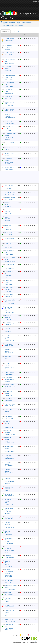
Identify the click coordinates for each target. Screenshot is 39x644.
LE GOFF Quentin (10, 605)
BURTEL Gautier (9, 385)
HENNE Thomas (9, 109)
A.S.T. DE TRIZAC (10, 621)
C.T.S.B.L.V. (8, 155)
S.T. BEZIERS (9, 93)
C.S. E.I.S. (8, 144)
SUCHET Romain (10, 593)
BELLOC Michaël (10, 238)
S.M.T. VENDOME (10, 413)
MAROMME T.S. (9, 360)
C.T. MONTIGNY (9, 418)
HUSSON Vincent (10, 399)
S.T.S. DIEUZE (9, 111)
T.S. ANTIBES (9, 169)
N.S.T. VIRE (8, 98)
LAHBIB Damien (9, 53)
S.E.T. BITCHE (9, 54)
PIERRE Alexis (9, 203)
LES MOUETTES (10, 194)
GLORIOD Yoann (10, 83)
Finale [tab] (14, 31)
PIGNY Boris (8, 46)
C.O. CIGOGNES (10, 496)
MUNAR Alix (8, 121)
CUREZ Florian (9, 316)
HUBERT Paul (9, 272)
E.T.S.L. (7, 150)
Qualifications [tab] (5, 31)
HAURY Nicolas (9, 372)
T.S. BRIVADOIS (9, 341)
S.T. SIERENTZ (9, 401)
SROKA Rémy (9, 288)
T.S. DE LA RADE (10, 434)
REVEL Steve (9, 417)
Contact (35, 635)
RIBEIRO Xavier (9, 143)
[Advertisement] (18, 177)
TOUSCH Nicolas (10, 233)
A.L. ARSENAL (9, 374)
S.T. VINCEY (8, 247)
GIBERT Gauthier (10, 60)
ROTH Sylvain (9, 185)
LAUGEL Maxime (10, 39)
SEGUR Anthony (9, 167)
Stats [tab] (20, 31)
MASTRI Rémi (9, 556)
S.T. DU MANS (9, 395)
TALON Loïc (8, 344)
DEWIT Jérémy (9, 487)
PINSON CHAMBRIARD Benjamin (9, 572)
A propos (16, 635)
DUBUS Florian (9, 295)
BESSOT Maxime (10, 251)
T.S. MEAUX (8, 296)
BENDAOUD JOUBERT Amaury (8, 337)
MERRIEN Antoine (10, 76)
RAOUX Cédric (9, 619)
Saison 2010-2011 (27, 22)
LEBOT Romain (9, 378)
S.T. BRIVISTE (9, 229)
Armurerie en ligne (32, 641)
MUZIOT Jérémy (9, 323)
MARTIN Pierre (9, 494)
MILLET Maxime (9, 102)
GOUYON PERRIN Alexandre (8, 219)
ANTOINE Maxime (10, 198)
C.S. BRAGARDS (10, 589)
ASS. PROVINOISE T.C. (9, 275)
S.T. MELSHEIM (9, 40)
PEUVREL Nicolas (10, 300)
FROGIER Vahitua (10, 404)
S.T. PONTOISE (9, 459)
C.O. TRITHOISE (10, 353)
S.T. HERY (8, 325)
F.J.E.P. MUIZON (10, 558)
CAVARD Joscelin (10, 258)
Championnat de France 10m (12, 24)
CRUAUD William (10, 148)
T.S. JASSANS (9, 519)
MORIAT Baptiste (10, 265)
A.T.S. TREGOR (9, 607)
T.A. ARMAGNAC (10, 123)
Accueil (5, 22)
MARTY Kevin (9, 517)
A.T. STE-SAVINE (10, 118)
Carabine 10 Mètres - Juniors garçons (13, 26)
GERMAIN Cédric (10, 192)
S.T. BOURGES (9, 602)
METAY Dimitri (9, 127)
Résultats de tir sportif (14, 22)
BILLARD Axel (9, 580)
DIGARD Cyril (9, 97)
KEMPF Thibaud (9, 153)
